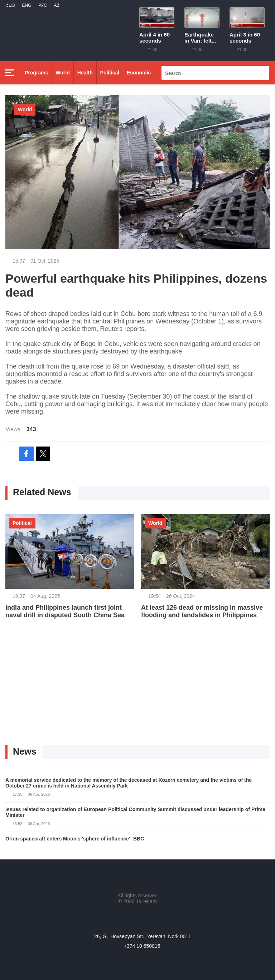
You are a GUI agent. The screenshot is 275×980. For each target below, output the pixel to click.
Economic (139, 73)
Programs (36, 73)
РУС (43, 5)
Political (110, 73)
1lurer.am (146, 901)
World (62, 73)
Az (56, 5)
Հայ (10, 5)
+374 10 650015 (142, 946)
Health (85, 73)
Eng (26, 5)
